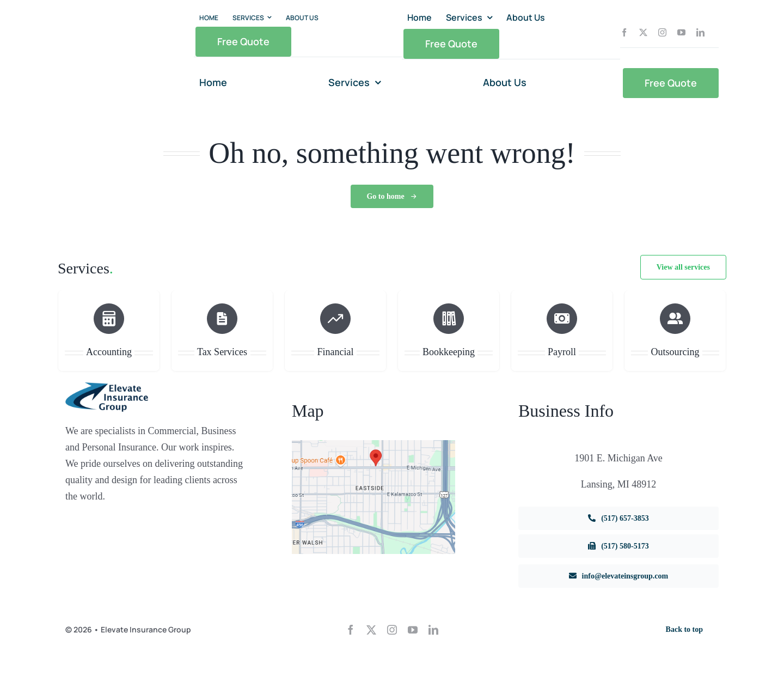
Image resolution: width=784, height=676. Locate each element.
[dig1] (373, 444)
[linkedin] (700, 32)
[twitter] (643, 32)
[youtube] (681, 32)
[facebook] (624, 32)
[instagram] (662, 32)
